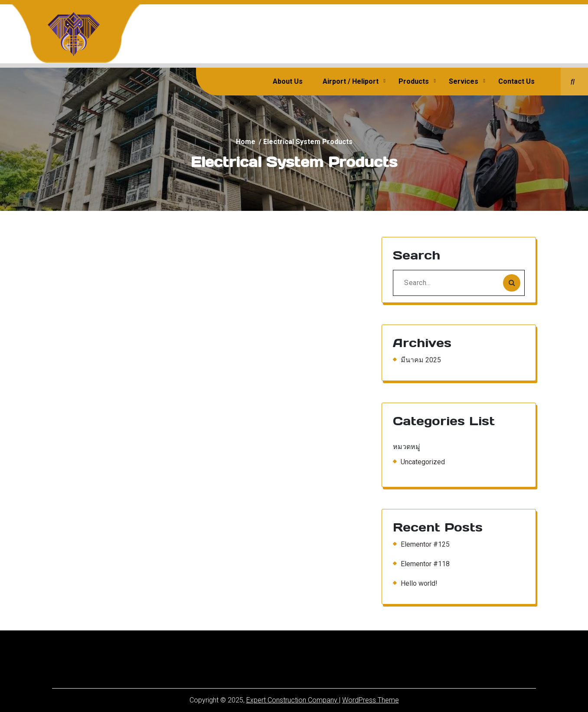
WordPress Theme (371, 700)
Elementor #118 (425, 564)
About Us (288, 81)
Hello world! (419, 583)
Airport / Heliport (351, 81)
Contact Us (516, 81)
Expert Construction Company (293, 700)
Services (464, 81)
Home (246, 142)
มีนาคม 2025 (421, 360)
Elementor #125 (425, 544)
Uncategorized (423, 462)
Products (414, 81)
